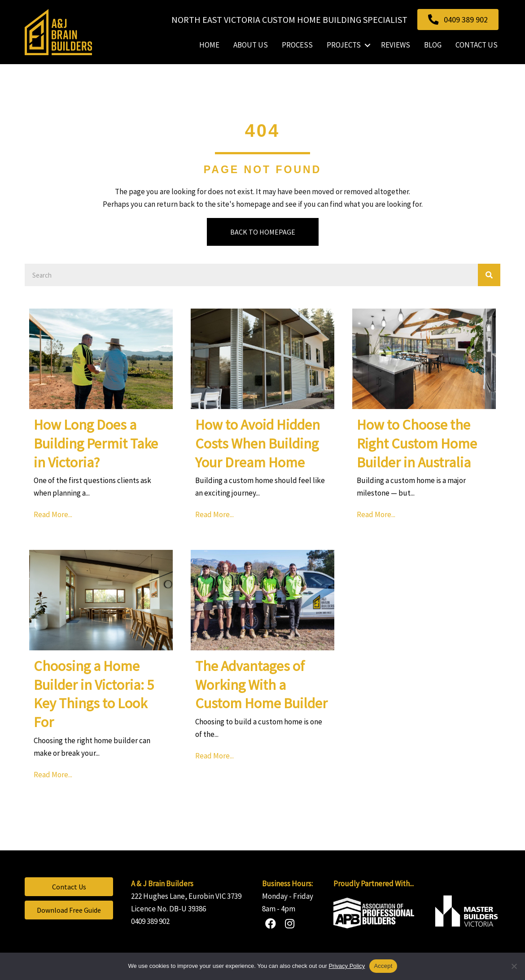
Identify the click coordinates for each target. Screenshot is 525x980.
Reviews (396, 45)
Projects (344, 45)
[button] (367, 45)
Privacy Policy (347, 966)
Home (209, 45)
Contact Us (477, 45)
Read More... (55, 514)
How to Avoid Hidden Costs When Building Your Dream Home (258, 443)
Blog (433, 45)
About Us (251, 45)
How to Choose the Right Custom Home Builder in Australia (417, 443)
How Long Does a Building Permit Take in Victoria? (96, 443)
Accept (383, 966)
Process (297, 45)
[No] (514, 966)
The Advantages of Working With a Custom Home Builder (261, 685)
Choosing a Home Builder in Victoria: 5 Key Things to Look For (94, 694)
